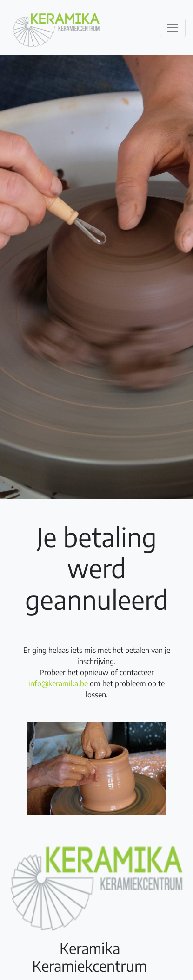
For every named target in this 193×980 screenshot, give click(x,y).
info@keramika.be (58, 683)
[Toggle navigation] (173, 28)
